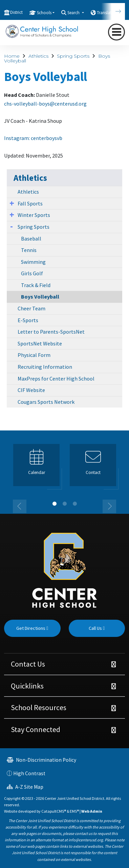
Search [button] (74, 13)
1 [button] (55, 504)
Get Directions (32, 628)
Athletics (38, 56)
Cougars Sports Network (46, 402)
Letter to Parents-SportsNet (51, 332)
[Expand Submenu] (12, 203)
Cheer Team (31, 308)
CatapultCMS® (54, 811)
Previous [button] (20, 506)
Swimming (33, 262)
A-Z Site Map (25, 787)
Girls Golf (32, 273)
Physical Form (34, 355)
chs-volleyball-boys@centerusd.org (45, 104)
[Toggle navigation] (116, 32)
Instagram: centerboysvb (33, 138)
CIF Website (31, 390)
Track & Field (36, 285)
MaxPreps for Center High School (56, 379)
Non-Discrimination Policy (41, 760)
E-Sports (28, 320)
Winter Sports (34, 215)
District (16, 12)
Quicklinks (27, 686)
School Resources (39, 707)
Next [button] (109, 506)
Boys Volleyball (40, 297)
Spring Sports (73, 56)
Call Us (97, 628)
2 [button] (65, 504)
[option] (36, 468)
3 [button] (75, 504)
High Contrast (29, 773)
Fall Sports (30, 203)
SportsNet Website (40, 343)
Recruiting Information (45, 367)
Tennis (29, 250)
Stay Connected (36, 729)
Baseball (31, 239)
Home (12, 56)
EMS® (74, 811)
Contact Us (28, 664)
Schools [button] (44, 13)
